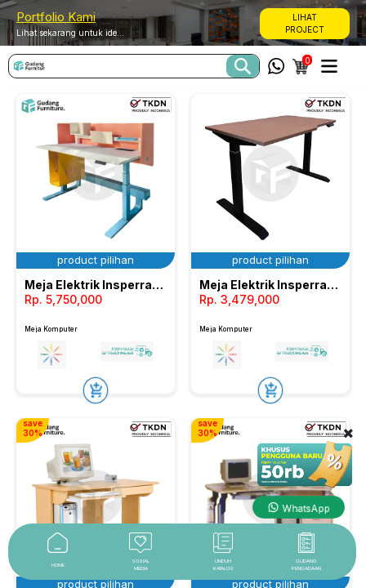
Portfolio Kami (56, 17)
